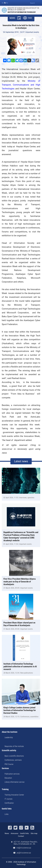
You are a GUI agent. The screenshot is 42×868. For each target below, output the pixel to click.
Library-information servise (15, 782)
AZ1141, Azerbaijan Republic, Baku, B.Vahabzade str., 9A (26, 843)
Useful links (7, 809)
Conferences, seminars (13, 760)
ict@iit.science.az (24, 848)
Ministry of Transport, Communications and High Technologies (21, 85)
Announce (15, 833)
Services (5, 768)
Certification (9, 803)
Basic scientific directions (14, 756)
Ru (7, 3)
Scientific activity (9, 751)
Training (5, 789)
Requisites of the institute (14, 746)
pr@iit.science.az (24, 853)
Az (3, 3)
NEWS (12, 18)
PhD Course (9, 764)
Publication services (12, 774)
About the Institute (10, 732)
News (7, 833)
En (5, 3)
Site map (34, 833)
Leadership (9, 737)
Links (7, 814)
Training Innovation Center (14, 795)
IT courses (9, 799)
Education (8, 778)
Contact (21, 836)
